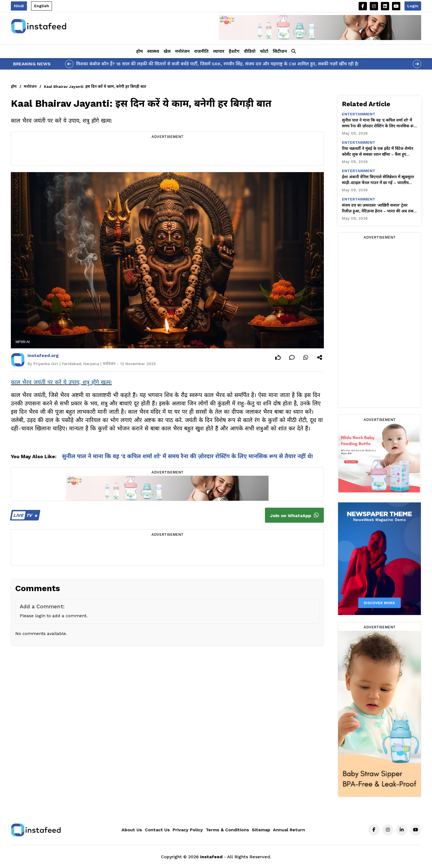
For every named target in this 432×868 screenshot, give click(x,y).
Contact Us (157, 830)
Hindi (19, 6)
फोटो (264, 51)
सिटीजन (280, 51)
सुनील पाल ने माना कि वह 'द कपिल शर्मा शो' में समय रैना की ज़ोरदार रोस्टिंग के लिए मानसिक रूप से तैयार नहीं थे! (188, 456)
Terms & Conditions (227, 830)
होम (139, 51)
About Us (132, 830)
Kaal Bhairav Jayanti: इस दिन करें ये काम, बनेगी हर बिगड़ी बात (95, 86)
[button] (294, 51)
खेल (167, 51)
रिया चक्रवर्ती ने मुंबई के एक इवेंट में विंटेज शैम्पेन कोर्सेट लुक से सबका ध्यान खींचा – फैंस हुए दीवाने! (378, 152)
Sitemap (261, 830)
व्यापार (219, 51)
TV (24, 515)
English (42, 6)
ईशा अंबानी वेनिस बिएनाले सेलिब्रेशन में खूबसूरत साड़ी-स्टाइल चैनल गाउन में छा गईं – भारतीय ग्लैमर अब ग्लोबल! (378, 180)
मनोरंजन (183, 51)
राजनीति (201, 51)
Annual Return (289, 830)
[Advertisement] (167, 153)
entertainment (359, 114)
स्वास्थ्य (153, 51)
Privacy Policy (188, 830)
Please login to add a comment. (54, 616)
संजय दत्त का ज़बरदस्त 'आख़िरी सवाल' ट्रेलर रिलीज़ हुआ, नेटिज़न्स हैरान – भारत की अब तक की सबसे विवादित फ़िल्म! (378, 209)
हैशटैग (234, 51)
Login (413, 6)
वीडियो (250, 51)
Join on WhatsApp (294, 515)
